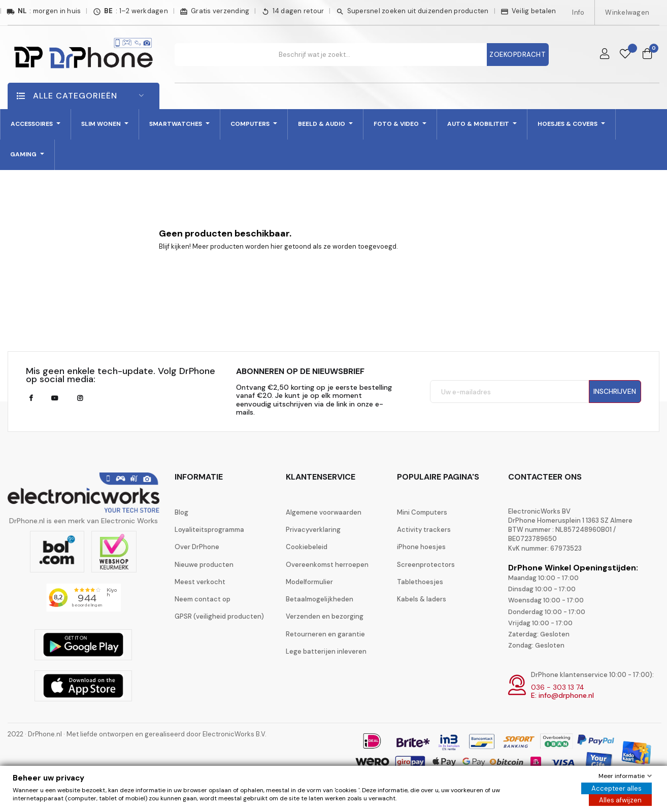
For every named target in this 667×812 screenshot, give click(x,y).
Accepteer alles (616, 788)
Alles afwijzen (620, 800)
